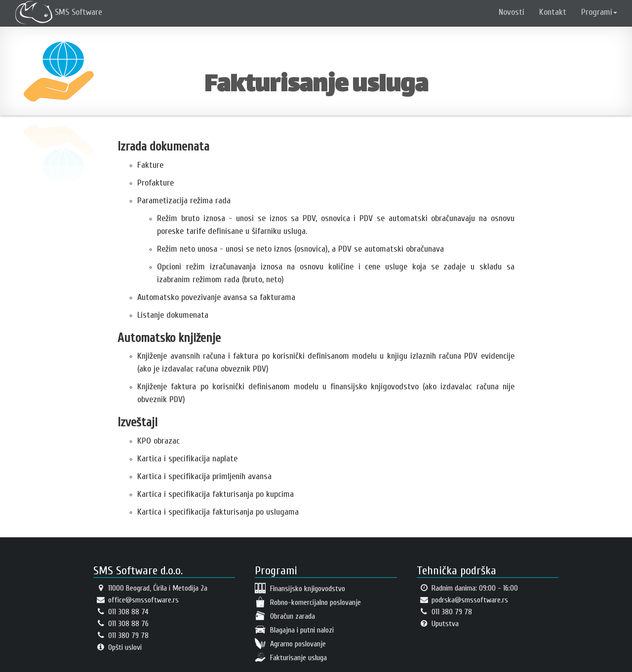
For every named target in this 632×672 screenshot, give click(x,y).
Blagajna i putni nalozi (294, 630)
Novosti (512, 12)
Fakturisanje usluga (291, 657)
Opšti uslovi (118, 647)
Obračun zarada (285, 616)
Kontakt (553, 12)
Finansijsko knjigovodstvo (300, 588)
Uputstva (438, 624)
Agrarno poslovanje (290, 643)
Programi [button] (599, 12)
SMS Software (59, 12)
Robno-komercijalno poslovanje (308, 602)
